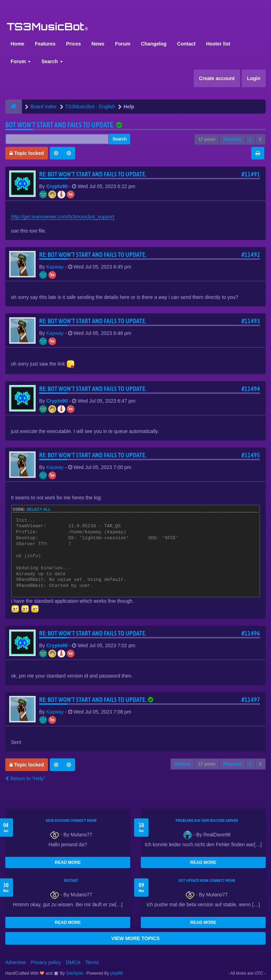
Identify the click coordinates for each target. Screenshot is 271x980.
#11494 (251, 389)
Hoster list (218, 44)
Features (45, 44)
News (98, 44)
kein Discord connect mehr (71, 820)
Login (254, 78)
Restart (71, 880)
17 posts (207, 139)
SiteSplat (74, 973)
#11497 (251, 700)
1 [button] (250, 139)
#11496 (251, 633)
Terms (92, 962)
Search (52, 61)
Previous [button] (232, 139)
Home (17, 44)
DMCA (73, 962)
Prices (73, 44)
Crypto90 (57, 186)
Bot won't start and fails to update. (60, 125)
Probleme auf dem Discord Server (207, 820)
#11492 (251, 255)
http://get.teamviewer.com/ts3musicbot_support (63, 217)
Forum (123, 44)
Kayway (55, 267)
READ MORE (68, 862)
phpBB (117, 973)
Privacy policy (46, 962)
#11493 (251, 321)
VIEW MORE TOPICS (135, 938)
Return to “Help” (25, 778)
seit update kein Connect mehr (207, 880)
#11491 (251, 174)
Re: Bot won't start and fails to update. (93, 174)
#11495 (251, 455)
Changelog (153, 44)
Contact (186, 44)
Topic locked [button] (27, 153)
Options (183, 764)
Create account (217, 78)
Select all (39, 509)
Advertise (16, 962)
